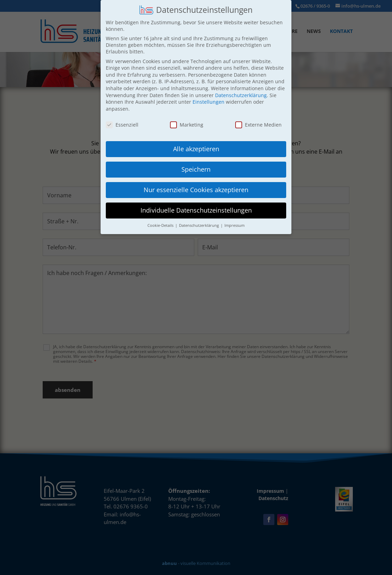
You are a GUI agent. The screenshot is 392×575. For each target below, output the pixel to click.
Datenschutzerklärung (241, 95)
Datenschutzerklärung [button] (199, 225)
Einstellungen (208, 102)
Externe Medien (258, 124)
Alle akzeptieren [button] (196, 149)
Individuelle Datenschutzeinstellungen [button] (196, 210)
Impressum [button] (235, 225)
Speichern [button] (196, 169)
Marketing (187, 124)
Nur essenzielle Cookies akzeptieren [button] (196, 190)
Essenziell (122, 124)
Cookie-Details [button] (161, 225)
